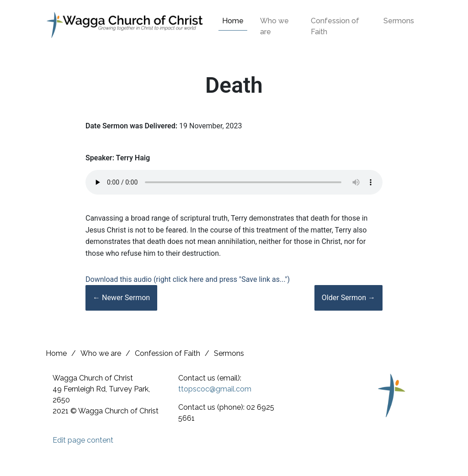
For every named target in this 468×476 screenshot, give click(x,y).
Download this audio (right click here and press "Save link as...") (188, 279)
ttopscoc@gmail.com (215, 389)
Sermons (399, 21)
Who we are (274, 26)
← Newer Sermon (121, 298)
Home (233, 21)
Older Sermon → (348, 298)
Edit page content (83, 440)
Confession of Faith (335, 26)
